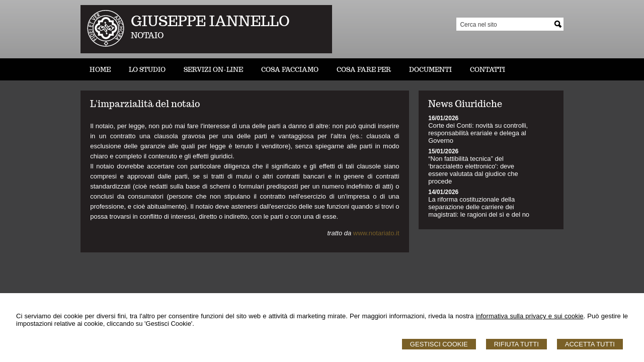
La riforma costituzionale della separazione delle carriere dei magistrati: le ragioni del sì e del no (479, 207)
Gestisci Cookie (439, 344)
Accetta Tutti (590, 344)
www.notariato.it (376, 233)
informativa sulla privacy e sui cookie (530, 316)
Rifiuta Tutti (516, 344)
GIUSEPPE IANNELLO (210, 21)
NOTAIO (147, 35)
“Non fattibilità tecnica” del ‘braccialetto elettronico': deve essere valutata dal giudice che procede (473, 170)
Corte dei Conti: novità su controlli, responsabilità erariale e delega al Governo (478, 133)
